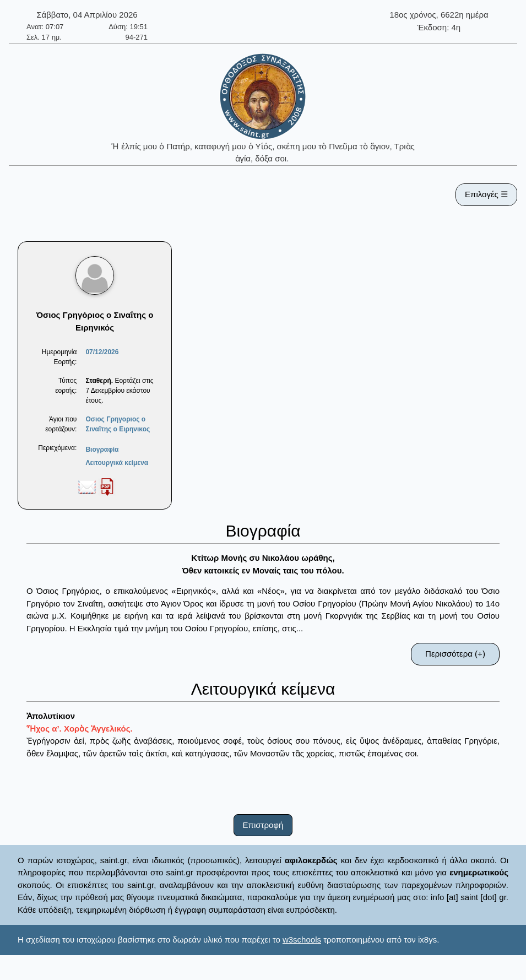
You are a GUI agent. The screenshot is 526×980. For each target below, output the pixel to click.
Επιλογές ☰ (486, 194)
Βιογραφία (102, 450)
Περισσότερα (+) (455, 654)
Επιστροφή (263, 825)
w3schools (302, 940)
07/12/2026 (102, 352)
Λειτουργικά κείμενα (117, 463)
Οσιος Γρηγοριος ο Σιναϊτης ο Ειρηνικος (118, 424)
